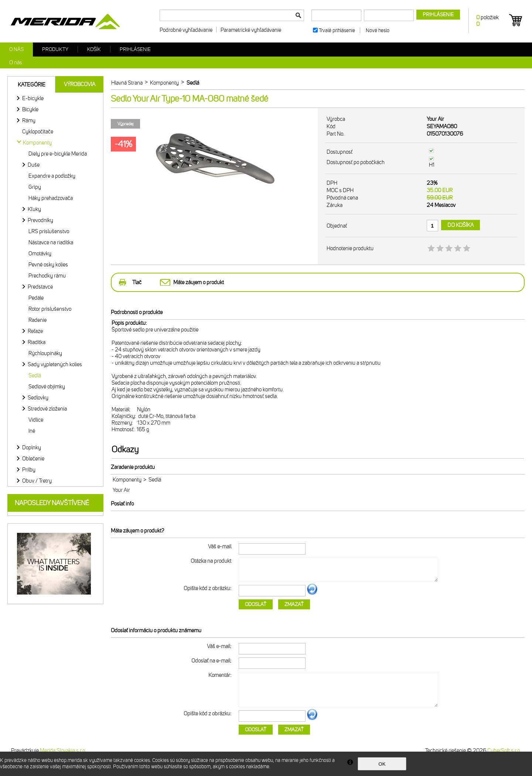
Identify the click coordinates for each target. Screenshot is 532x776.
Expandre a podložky (52, 176)
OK (382, 764)
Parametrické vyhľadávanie (251, 30)
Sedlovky (38, 398)
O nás (16, 49)
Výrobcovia (80, 84)
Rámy (29, 120)
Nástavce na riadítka (51, 242)
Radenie (37, 320)
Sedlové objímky (47, 387)
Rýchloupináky (45, 353)
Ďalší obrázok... (312, 594)
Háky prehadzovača (51, 198)
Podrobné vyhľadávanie (186, 30)
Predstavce (40, 287)
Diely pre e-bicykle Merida (58, 154)
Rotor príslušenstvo (50, 309)
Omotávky (40, 253)
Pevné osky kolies (48, 265)
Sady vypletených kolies (55, 364)
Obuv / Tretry (37, 481)
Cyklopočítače (38, 132)
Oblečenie (33, 459)
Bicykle (30, 109)
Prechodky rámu (47, 276)
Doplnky (32, 447)
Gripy (35, 187)
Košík (94, 49)
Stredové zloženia (47, 409)
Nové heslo (378, 30)
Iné (32, 431)
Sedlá (35, 375)
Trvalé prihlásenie (337, 30)
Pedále (36, 298)
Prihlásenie (135, 49)
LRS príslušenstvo (49, 231)
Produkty (55, 49)
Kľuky (34, 209)
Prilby (29, 470)
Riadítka (37, 342)
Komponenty (127, 480)
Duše (34, 165)
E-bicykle (33, 98)
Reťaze (35, 331)
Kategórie (32, 85)
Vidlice (36, 420)
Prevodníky (40, 220)
